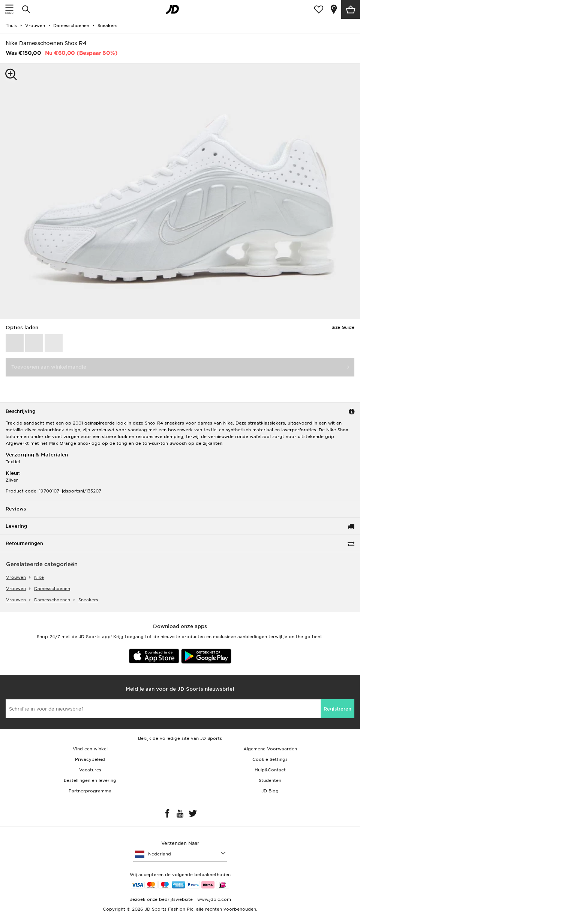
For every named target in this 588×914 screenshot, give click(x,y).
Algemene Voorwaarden (270, 749)
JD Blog (270, 791)
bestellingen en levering (90, 780)
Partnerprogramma (90, 791)
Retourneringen (24, 543)
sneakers (88, 600)
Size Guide (343, 327)
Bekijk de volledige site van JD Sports (180, 738)
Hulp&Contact (270, 770)
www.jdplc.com (213, 899)
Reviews (16, 509)
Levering (16, 526)
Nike (39, 577)
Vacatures (90, 770)
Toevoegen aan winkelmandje (49, 367)
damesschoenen (52, 589)
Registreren (337, 709)
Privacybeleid (90, 759)
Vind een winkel (90, 749)
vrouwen (16, 577)
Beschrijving (20, 411)
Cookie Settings (270, 759)
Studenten (270, 780)
